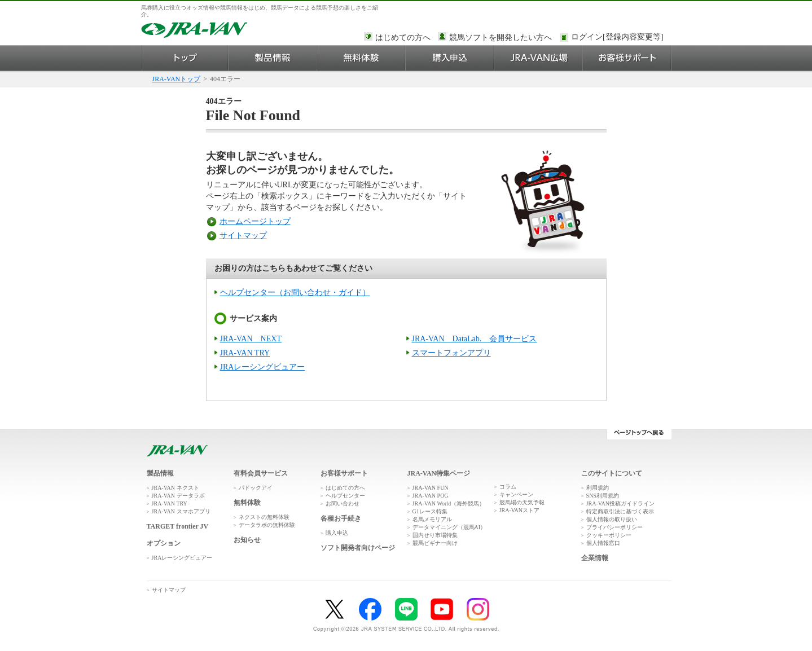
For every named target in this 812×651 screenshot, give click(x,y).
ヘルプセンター (345, 496)
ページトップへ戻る (639, 434)
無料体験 (361, 58)
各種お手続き (341, 518)
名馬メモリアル (432, 519)
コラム (508, 487)
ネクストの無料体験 (264, 517)
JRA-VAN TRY (245, 353)
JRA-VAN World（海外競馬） (449, 503)
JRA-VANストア (520, 510)
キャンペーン (516, 494)
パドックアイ (256, 488)
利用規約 (598, 488)
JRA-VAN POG (431, 496)
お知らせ (247, 540)
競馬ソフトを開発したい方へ (501, 38)
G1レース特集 (430, 511)
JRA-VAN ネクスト (175, 488)
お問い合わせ (343, 503)
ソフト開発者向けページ (358, 548)
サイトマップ (243, 236)
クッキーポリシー (609, 535)
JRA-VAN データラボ (178, 496)
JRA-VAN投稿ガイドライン (621, 503)
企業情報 (595, 558)
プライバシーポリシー (615, 527)
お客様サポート (627, 58)
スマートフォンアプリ (451, 353)
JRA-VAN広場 (539, 58)
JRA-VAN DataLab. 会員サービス (475, 339)
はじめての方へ (403, 38)
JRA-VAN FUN (431, 488)
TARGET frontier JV (178, 526)
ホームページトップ (255, 221)
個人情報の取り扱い (612, 519)
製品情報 (273, 58)
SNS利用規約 (603, 496)
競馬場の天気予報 (522, 502)
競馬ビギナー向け (435, 543)
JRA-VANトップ (177, 79)
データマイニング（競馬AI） (449, 527)
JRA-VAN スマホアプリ (181, 511)
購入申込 (450, 58)
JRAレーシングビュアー (263, 367)
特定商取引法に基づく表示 (620, 511)
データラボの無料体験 (267, 525)
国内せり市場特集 (435, 535)
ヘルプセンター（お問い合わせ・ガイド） (295, 292)
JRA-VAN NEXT (251, 339)
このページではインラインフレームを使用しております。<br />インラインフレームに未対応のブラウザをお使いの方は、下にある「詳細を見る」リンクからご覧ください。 (619, 38)
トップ (185, 58)
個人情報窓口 (603, 543)
